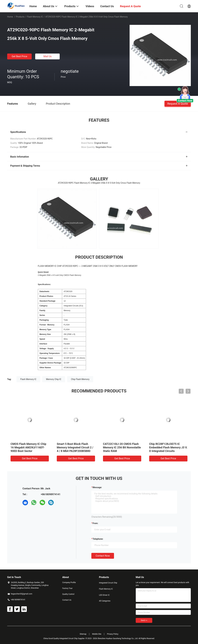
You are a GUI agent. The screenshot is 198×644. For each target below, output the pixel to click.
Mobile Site (97, 634)
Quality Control (68, 594)
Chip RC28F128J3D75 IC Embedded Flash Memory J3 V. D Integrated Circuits (168, 447)
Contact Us (67, 600)
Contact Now (103, 556)
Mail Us (48, 56)
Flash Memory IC (35, 17)
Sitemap (83, 634)
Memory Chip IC (54, 379)
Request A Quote (178, 103)
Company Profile (69, 582)
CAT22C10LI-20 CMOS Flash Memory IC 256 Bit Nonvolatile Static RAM (122, 447)
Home (10, 17)
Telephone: (98, 539)
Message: (97, 487)
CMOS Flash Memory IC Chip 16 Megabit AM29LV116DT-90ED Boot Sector (28, 447)
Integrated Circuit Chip (108, 583)
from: (95, 523)
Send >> (144, 620)
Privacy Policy (113, 634)
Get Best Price (20, 56)
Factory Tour (67, 588)
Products (20, 17)
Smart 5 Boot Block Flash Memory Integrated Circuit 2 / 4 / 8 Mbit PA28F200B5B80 (75, 447)
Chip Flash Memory (80, 379)
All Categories (105, 601)
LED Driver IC (104, 595)
